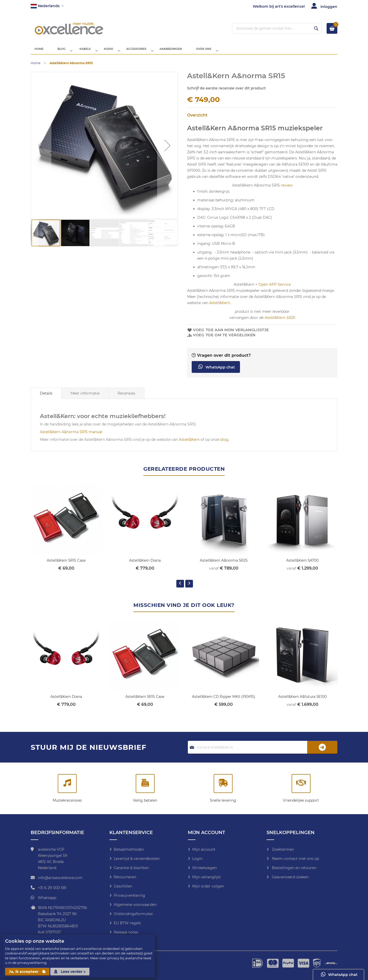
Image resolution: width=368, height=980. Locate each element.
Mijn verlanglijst (206, 877)
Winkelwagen (204, 868)
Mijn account (204, 849)
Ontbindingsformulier (133, 914)
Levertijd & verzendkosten (137, 859)
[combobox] (277, 28)
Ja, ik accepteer (27, 972)
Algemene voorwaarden (135, 905)
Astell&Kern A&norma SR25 (224, 564)
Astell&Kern (220, 307)
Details (46, 397)
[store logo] (69, 28)
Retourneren (125, 877)
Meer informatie (85, 397)
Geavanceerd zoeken (290, 877)
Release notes (126, 932)
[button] (47, 6)
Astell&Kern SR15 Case (66, 564)
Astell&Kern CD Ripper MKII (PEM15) (224, 700)
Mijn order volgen (208, 886)
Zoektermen (282, 849)
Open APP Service (275, 289)
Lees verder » (70, 972)
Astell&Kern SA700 (302, 564)
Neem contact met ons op (295, 859)
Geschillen (123, 886)
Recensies (126, 397)
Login (197, 859)
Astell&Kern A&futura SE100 (302, 700)
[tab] (46, 397)
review (287, 189)
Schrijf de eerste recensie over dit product (226, 92)
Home (36, 67)
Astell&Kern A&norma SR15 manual (71, 436)
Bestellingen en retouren (294, 868)
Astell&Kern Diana (145, 564)
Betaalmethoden (129, 849)
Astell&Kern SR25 (280, 322)
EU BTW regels (127, 923)
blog (224, 444)
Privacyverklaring (129, 895)
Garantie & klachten (131, 868)
